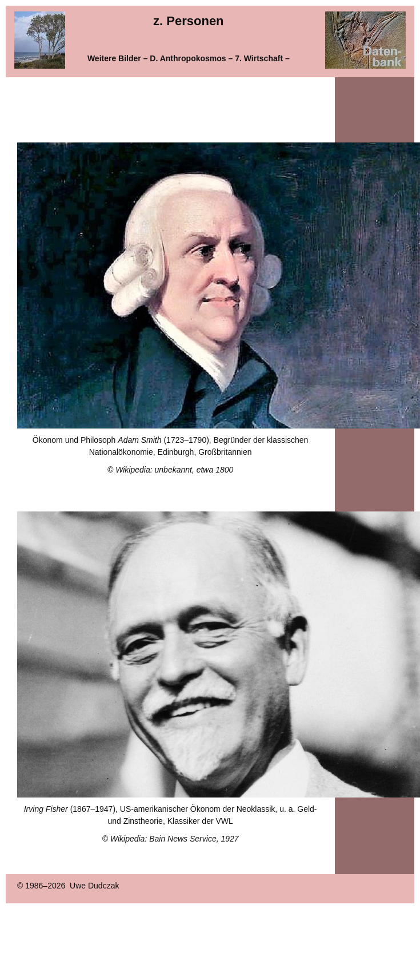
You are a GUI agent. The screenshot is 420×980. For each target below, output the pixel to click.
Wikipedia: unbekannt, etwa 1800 (174, 470)
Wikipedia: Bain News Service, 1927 (175, 839)
